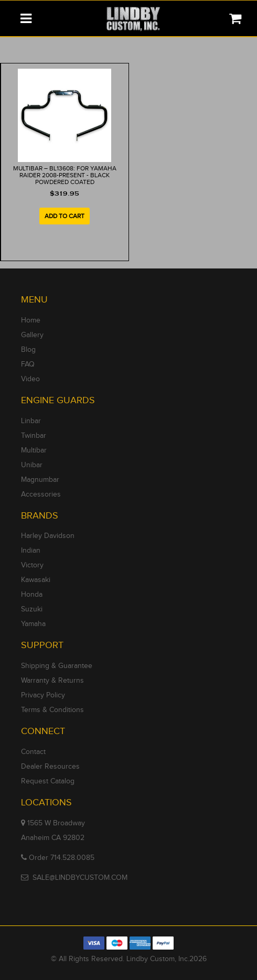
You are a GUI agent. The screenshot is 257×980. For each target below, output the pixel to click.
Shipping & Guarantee (57, 666)
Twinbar (34, 436)
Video (30, 379)
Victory (32, 565)
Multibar (34, 450)
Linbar (31, 421)
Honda (32, 595)
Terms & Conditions (52, 710)
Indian (31, 551)
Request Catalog (48, 781)
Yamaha (33, 624)
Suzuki (32, 609)
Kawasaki (36, 580)
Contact (33, 752)
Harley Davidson (48, 536)
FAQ (28, 364)
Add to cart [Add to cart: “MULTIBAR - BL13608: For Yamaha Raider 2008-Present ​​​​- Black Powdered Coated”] (65, 216)
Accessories (41, 494)
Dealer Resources (50, 767)
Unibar (32, 465)
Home (31, 320)
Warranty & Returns (52, 681)
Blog (28, 350)
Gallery (32, 335)
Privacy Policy (43, 695)
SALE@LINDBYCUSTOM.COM (80, 878)
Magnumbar (40, 480)
